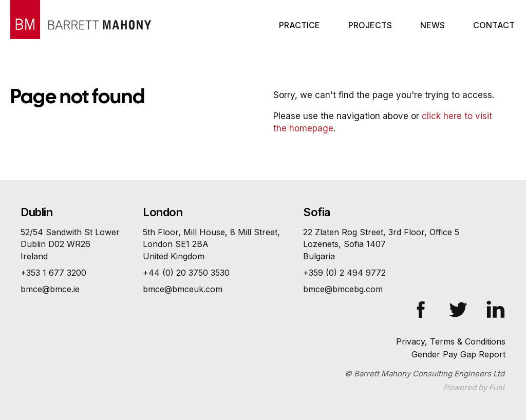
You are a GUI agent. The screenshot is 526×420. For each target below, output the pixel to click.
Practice (299, 25)
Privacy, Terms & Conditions (451, 341)
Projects (370, 25)
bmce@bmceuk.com (183, 289)
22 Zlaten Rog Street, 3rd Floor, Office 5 (381, 245)
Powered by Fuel (474, 387)
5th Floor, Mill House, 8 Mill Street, (211, 245)
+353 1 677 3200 (53, 273)
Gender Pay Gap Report (458, 354)
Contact (494, 25)
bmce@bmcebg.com (343, 289)
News (433, 25)
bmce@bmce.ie (50, 289)
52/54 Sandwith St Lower (70, 245)
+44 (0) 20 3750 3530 (186, 273)
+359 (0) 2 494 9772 (344, 273)
